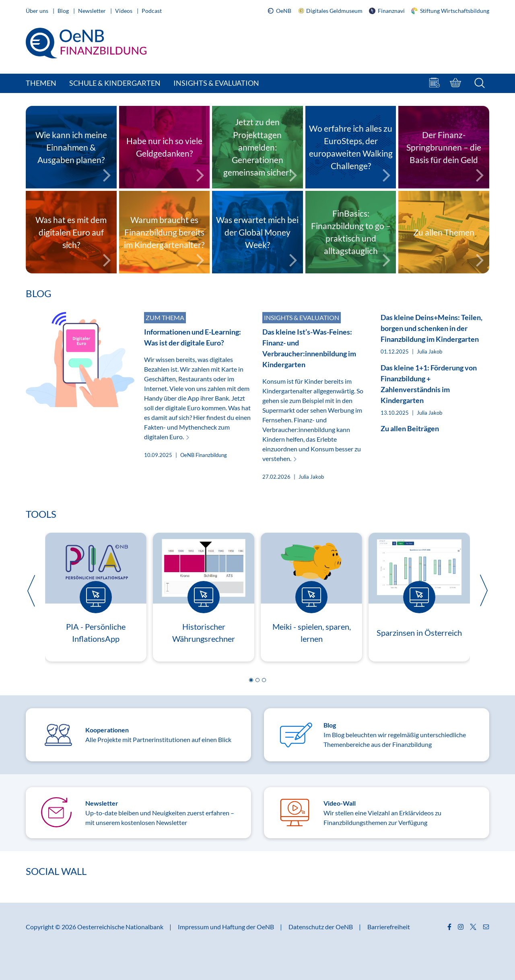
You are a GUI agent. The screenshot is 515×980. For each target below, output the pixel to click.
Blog (64, 11)
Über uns (38, 11)
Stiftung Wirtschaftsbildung (450, 11)
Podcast (152, 11)
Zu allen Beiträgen (410, 428)
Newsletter (93, 11)
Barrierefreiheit (389, 927)
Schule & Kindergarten (115, 83)
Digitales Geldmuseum (330, 11)
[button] (251, 680)
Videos (124, 11)
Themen (41, 83)
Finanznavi (387, 11)
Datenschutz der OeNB (321, 927)
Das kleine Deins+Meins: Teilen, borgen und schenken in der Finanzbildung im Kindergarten (432, 328)
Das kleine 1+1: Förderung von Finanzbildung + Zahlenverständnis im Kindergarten (429, 384)
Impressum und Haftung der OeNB (227, 927)
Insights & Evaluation (216, 83)
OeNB (279, 11)
